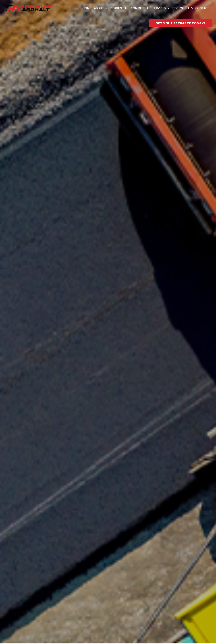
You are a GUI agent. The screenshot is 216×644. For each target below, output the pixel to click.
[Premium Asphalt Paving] (28, 6)
